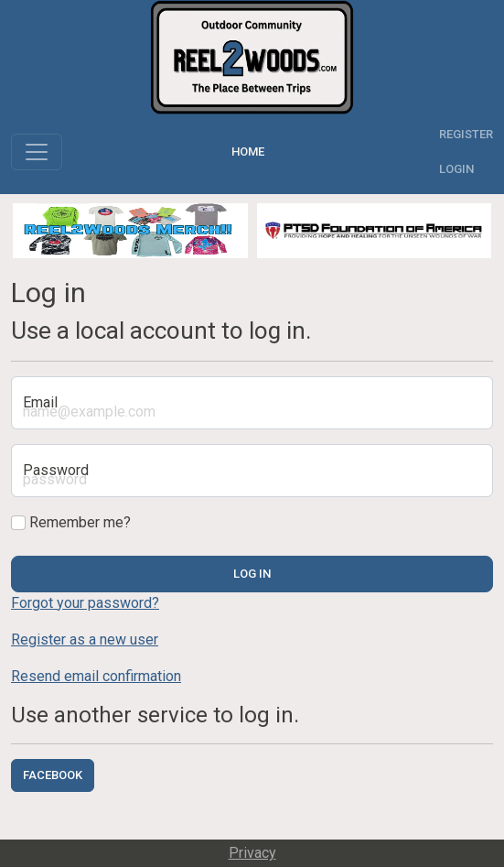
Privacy (252, 853)
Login (456, 169)
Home (251, 152)
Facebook (53, 775)
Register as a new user (85, 639)
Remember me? (71, 522)
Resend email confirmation (96, 676)
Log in (252, 574)
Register (466, 134)
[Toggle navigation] (37, 152)
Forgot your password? (85, 603)
